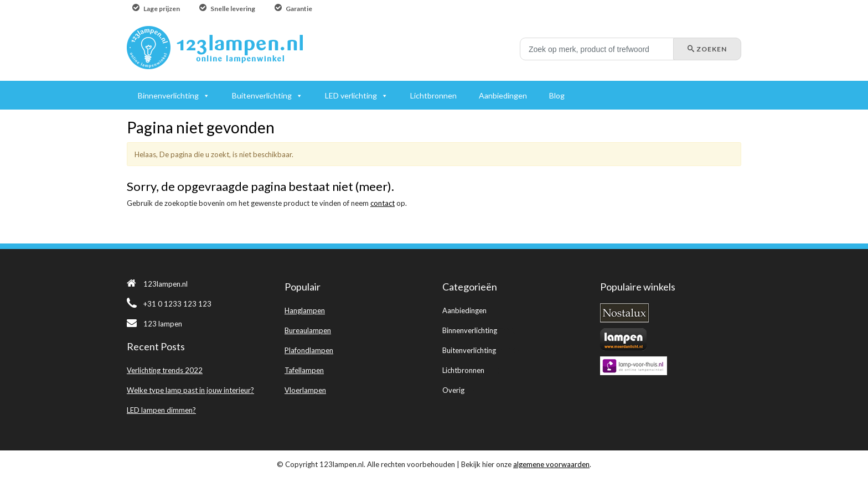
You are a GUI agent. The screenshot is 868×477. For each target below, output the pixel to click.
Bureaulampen (308, 330)
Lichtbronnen (463, 370)
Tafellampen (304, 370)
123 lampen (154, 324)
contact (383, 203)
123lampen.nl (157, 284)
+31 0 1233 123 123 (169, 304)
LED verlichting (351, 95)
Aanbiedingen (464, 310)
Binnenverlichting (470, 330)
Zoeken (707, 49)
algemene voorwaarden (551, 464)
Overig (453, 390)
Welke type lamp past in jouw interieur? (190, 390)
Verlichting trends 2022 (165, 370)
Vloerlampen (305, 390)
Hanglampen (305, 310)
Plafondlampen (309, 350)
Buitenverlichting (469, 350)
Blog (557, 95)
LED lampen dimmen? (161, 410)
